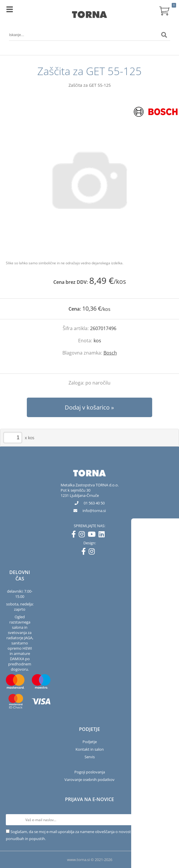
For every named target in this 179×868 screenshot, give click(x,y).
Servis (90, 757)
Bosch (110, 353)
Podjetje (90, 742)
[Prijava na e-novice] (168, 820)
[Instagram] (83, 535)
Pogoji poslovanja (90, 772)
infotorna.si (94, 511)
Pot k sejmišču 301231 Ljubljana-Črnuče (80, 493)
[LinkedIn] (103, 535)
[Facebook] (75, 535)
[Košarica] (164, 10)
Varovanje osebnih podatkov (89, 780)
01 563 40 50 (94, 503)
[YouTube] (93, 535)
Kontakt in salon (90, 749)
